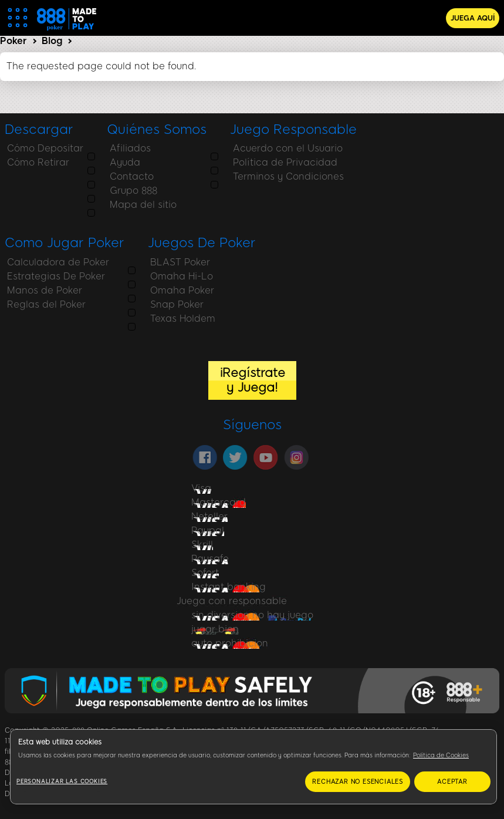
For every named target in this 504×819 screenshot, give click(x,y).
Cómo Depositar (43, 148)
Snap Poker (31, 304)
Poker (13, 41)
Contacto (126, 176)
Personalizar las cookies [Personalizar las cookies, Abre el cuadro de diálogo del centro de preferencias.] (62, 781)
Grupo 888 (128, 191)
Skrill (202, 545)
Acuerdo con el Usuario (283, 148)
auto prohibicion (230, 643)
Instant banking (229, 587)
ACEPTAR (452, 782)
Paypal (208, 530)
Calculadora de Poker (429, 148)
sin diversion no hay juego (252, 615)
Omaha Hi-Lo (36, 276)
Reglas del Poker (417, 191)
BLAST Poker (35, 262)
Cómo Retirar (36, 162)
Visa (201, 488)
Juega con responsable (232, 601)
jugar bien (215, 629)
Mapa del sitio (138, 205)
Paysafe (210, 559)
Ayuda (120, 162)
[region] (253, 767)
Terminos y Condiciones (283, 176)
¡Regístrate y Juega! (252, 380)
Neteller (209, 516)
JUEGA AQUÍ (473, 18)
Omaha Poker (37, 290)
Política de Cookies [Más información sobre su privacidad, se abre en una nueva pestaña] (441, 755)
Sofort (205, 573)
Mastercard (219, 502)
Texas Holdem (37, 318)
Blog (52, 41)
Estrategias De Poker (427, 162)
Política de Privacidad (280, 162)
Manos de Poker (415, 176)
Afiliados (125, 148)
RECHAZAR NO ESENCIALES (358, 782)
